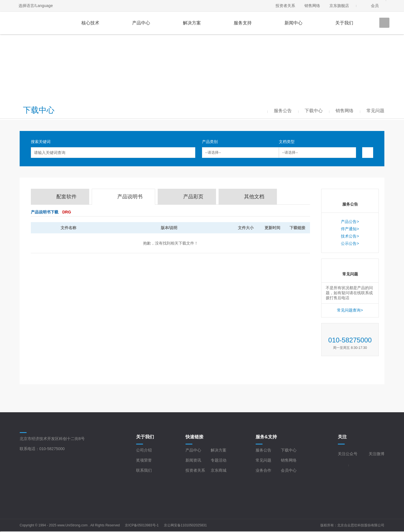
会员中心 (289, 470)
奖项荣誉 (144, 460)
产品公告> (350, 222)
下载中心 (289, 450)
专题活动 (219, 460)
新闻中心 (293, 23)
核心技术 (90, 23)
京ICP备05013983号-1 (142, 525)
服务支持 (243, 23)
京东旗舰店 (339, 6)
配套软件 (66, 197)
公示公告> (350, 243)
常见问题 (263, 460)
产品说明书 (130, 197)
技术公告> (350, 236)
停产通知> (350, 229)
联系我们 (144, 470)
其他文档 (254, 197)
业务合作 (263, 470)
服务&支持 (266, 437)
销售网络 (312, 6)
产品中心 (141, 23)
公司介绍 (144, 450)
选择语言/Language (36, 6)
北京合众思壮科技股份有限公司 (361, 525)
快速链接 (194, 437)
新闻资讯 (193, 460)
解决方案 (192, 23)
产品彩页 (193, 197)
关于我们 (344, 23)
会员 (375, 6)
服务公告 (263, 450)
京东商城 (219, 470)
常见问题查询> (350, 310)
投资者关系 (285, 6)
